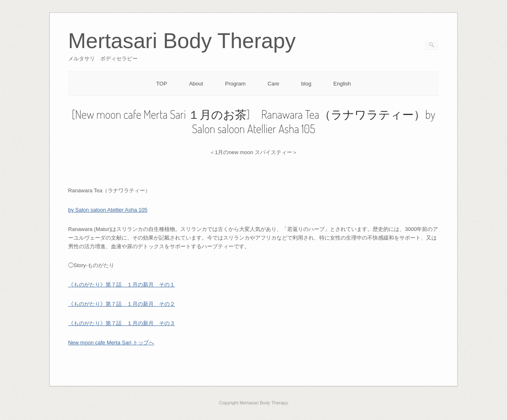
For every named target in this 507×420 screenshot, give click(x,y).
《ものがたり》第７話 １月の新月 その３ (122, 323)
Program (235, 84)
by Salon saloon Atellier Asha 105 (108, 210)
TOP (162, 84)
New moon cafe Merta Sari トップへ (111, 343)
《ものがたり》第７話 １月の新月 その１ (122, 285)
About (196, 84)
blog (306, 84)
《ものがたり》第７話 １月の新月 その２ (122, 304)
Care (273, 84)
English (342, 84)
